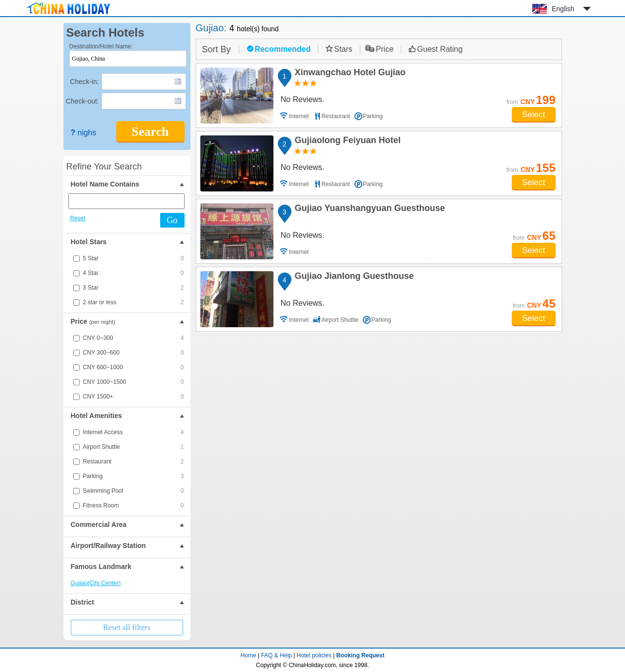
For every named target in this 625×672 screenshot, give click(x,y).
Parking (134, 476)
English (563, 9)
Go (172, 220)
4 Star (134, 273)
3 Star (134, 288)
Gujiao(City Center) (96, 583)
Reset (78, 218)
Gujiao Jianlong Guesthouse (353, 277)
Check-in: (84, 82)
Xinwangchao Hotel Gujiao (349, 74)
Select (533, 115)
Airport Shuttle (134, 447)
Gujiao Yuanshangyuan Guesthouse (369, 210)
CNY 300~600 (134, 353)
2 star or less (134, 302)
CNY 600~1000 (134, 367)
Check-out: (83, 101)
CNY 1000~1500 (134, 382)
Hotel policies (314, 655)
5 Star (134, 258)
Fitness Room (134, 505)
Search (150, 132)
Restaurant (134, 462)
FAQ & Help (276, 655)
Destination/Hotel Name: (101, 46)
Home (249, 655)
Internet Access (134, 432)
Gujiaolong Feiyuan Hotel (346, 142)
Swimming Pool (134, 491)
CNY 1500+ (134, 397)
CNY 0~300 (134, 338)
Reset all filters (127, 627)
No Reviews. (303, 99)
